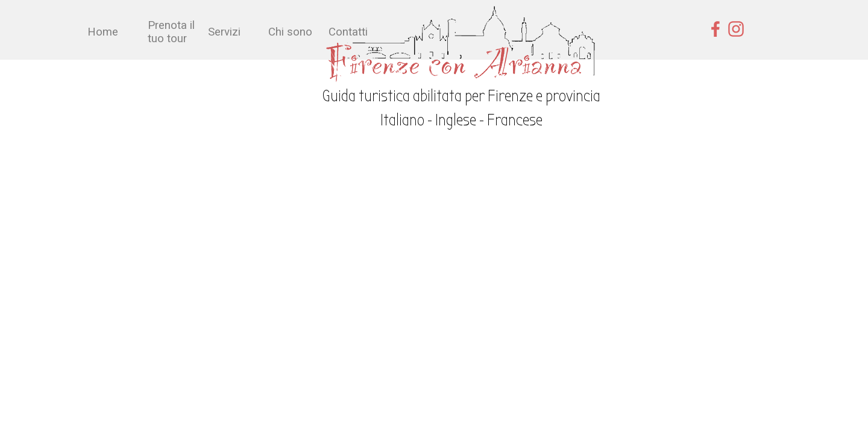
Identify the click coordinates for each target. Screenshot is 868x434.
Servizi (224, 32)
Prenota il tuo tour (171, 32)
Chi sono (290, 32)
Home (103, 32)
